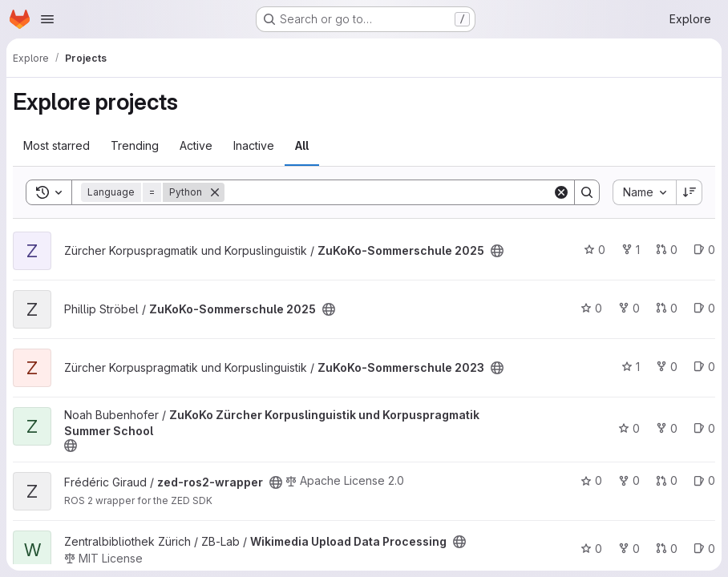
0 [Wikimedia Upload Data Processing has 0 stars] (591, 549)
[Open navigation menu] (47, 19)
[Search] (388, 192)
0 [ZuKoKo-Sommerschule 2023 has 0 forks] (667, 367)
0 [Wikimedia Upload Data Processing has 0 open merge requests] (667, 549)
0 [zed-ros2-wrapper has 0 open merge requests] (667, 480)
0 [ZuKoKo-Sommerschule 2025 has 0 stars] (595, 250)
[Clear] (561, 192)
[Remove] (215, 192)
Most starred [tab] (57, 145)
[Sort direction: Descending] (690, 192)
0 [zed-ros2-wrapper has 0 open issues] (704, 480)
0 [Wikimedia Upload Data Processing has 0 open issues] (704, 549)
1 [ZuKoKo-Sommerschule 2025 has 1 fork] (631, 250)
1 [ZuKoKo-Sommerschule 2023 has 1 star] (631, 367)
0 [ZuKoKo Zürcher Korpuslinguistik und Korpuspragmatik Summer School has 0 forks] (667, 428)
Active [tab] (196, 145)
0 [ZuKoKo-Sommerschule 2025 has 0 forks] (629, 308)
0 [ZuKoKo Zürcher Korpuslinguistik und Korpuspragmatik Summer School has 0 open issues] (704, 428)
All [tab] (302, 145)
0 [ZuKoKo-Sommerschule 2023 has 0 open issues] (704, 367)
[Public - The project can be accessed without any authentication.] (497, 251)
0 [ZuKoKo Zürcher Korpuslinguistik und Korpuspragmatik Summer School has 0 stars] (629, 428)
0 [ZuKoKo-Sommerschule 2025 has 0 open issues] (704, 250)
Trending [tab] (135, 145)
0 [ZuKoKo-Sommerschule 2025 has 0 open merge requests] (667, 250)
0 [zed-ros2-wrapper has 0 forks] (629, 480)
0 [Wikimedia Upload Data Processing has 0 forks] (629, 549)
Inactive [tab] (254, 145)
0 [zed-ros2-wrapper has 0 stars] (591, 480)
